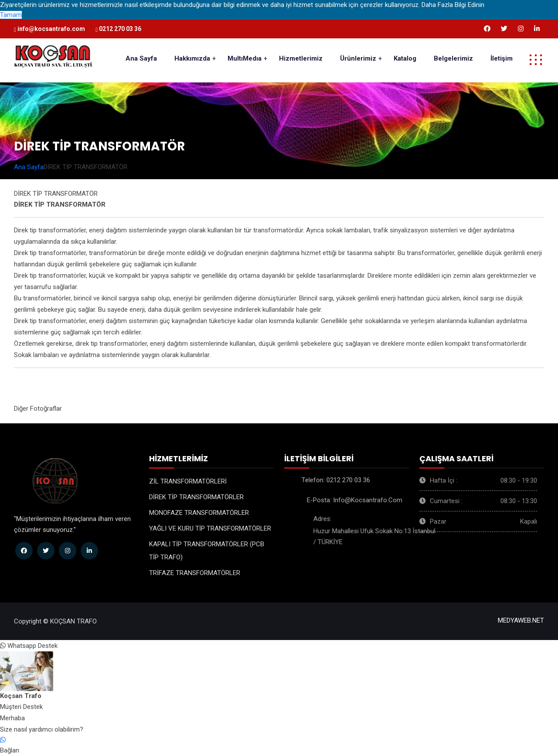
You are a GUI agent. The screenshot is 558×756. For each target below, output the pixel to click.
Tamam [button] (11, 15)
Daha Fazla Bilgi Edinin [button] (453, 5)
